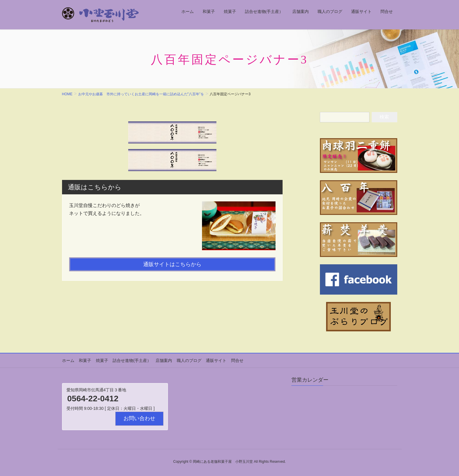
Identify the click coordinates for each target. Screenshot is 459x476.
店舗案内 (163, 360)
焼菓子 (102, 360)
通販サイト (215, 360)
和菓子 (85, 360)
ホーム (68, 360)
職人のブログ (188, 360)
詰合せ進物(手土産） (132, 360)
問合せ (236, 360)
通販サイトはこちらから (172, 264)
